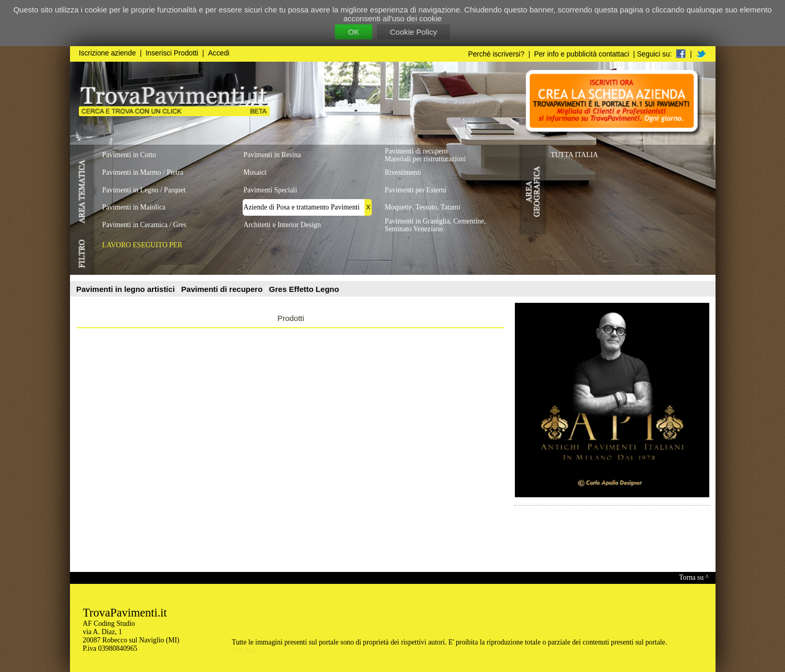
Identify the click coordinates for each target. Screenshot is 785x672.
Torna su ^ (694, 577)
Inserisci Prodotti (172, 53)
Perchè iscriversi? (496, 54)
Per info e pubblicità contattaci (581, 54)
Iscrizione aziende (107, 53)
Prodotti (291, 318)
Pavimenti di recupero (223, 289)
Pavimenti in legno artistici (127, 289)
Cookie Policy (413, 32)
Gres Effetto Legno (304, 289)
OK (354, 32)
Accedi (219, 53)
